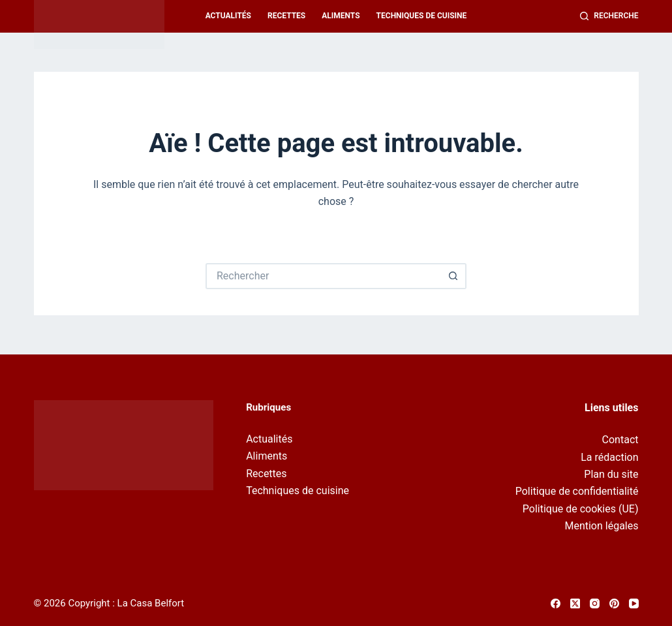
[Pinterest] (614, 603)
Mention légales (601, 526)
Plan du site (611, 474)
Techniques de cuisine (422, 16)
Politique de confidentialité (577, 491)
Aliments (341, 16)
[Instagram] (595, 603)
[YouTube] (634, 603)
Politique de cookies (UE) (581, 509)
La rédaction (609, 457)
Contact (620, 440)
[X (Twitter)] (575, 603)
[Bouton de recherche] (453, 276)
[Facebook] (556, 603)
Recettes (286, 16)
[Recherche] (609, 16)
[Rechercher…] (323, 276)
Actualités (228, 16)
